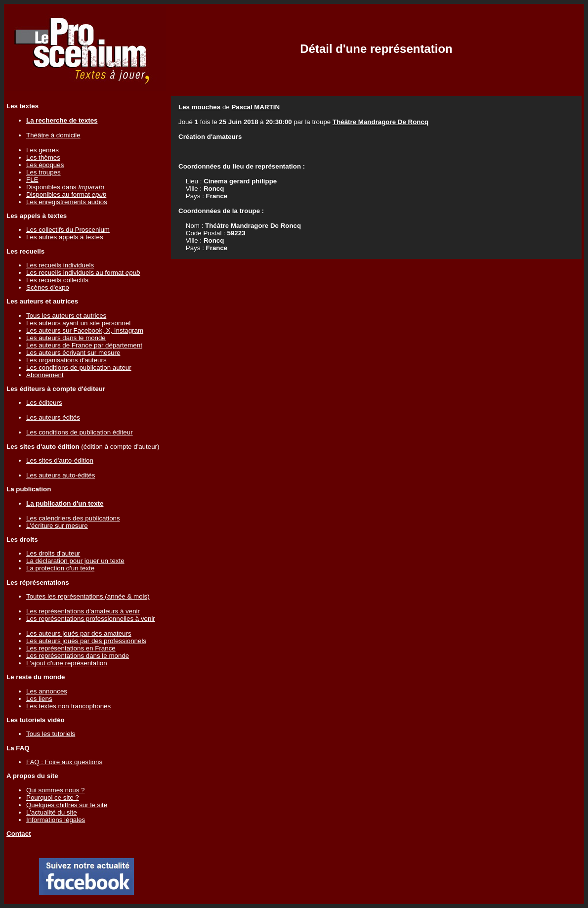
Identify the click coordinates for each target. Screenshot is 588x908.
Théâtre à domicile (53, 135)
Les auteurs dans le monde (66, 338)
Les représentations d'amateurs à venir (83, 611)
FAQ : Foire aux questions (64, 762)
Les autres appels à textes (65, 237)
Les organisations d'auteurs (66, 360)
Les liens (39, 699)
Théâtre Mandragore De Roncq (380, 122)
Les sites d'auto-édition (60, 460)
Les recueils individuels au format (83, 273)
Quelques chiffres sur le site (67, 805)
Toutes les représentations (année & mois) (88, 596)
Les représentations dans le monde (78, 656)
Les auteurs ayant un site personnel (78, 323)
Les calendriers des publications (73, 518)
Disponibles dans (65, 187)
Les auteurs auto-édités (61, 475)
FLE (32, 180)
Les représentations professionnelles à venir (91, 619)
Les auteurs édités (53, 417)
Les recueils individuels (60, 265)
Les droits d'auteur (53, 553)
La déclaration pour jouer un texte (75, 561)
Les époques (45, 165)
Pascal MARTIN (255, 107)
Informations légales (56, 820)
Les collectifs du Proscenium (68, 230)
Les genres (42, 150)
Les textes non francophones (68, 706)
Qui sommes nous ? (56, 790)
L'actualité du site (52, 812)
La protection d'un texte (60, 568)
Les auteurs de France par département (84, 345)
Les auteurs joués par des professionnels (86, 641)
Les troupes (43, 172)
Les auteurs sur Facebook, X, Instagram (85, 330)
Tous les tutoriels (51, 734)
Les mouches (199, 107)
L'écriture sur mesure (57, 526)
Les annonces (47, 691)
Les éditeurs (44, 403)
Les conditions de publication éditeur (80, 432)
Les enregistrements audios (67, 202)
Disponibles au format (66, 195)
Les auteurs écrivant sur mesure (73, 353)
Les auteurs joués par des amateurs (79, 633)
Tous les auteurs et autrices (66, 316)
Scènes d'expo (48, 287)
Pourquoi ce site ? (53, 798)
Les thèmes (43, 157)
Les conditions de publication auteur (79, 368)
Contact (19, 834)
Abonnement (45, 375)
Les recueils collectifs (57, 280)
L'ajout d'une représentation (67, 663)
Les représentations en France (71, 648)
